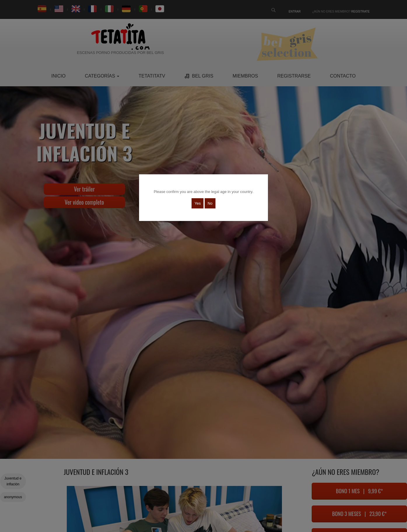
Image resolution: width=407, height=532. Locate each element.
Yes (198, 203)
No (210, 203)
